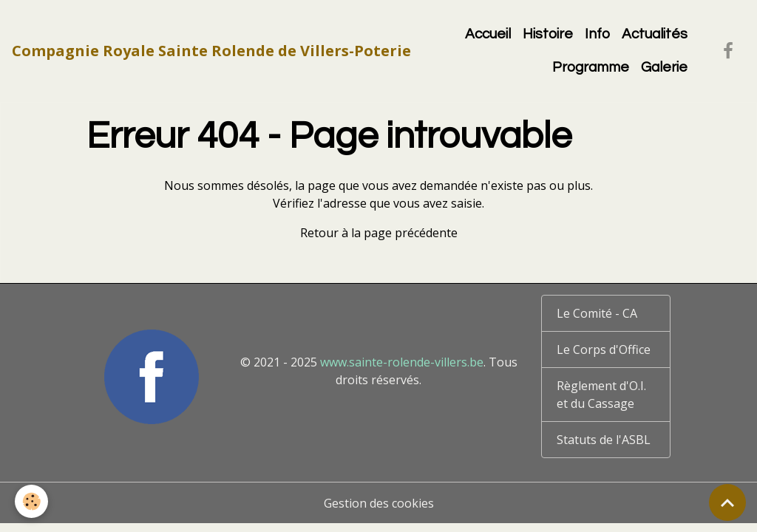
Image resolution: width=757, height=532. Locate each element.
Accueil (488, 34)
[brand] (211, 51)
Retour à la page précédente (379, 233)
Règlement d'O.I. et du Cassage (601, 395)
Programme (591, 67)
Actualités (655, 34)
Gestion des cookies (379, 503)
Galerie (664, 67)
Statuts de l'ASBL (604, 440)
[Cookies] (31, 501)
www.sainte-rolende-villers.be (402, 362)
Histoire (548, 34)
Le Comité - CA (597, 313)
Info (597, 34)
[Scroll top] (727, 502)
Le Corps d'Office (604, 349)
